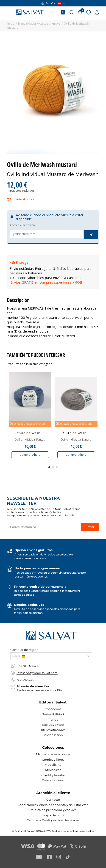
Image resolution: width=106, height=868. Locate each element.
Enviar (90, 527)
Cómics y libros (53, 760)
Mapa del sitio (53, 815)
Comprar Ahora (30, 455)
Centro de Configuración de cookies (53, 820)
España (53, 3)
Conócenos (53, 709)
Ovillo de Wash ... (30, 433)
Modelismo (53, 765)
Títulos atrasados (53, 730)
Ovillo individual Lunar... (76, 440)
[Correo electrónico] (44, 527)
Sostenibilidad (53, 714)
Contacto (53, 800)
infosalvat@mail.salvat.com (37, 673)
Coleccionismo (53, 780)
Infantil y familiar (53, 775)
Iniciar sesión (53, 735)
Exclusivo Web (53, 725)
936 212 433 (25, 680)
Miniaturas (53, 770)
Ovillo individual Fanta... (30, 440)
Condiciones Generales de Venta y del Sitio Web (53, 805)
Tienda (53, 720)
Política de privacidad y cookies (53, 810)
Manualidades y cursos (53, 754)
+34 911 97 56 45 (29, 666)
